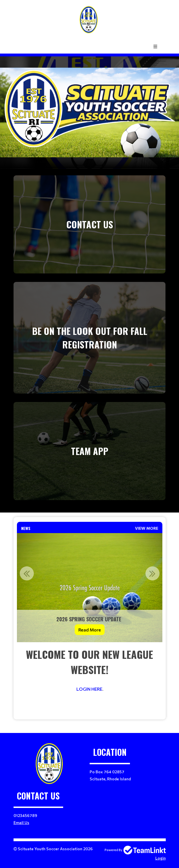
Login (161, 858)
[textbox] (90, 681)
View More (147, 528)
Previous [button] (27, 573)
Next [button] (153, 573)
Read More (90, 629)
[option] (90, 588)
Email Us (21, 822)
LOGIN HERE (89, 689)
